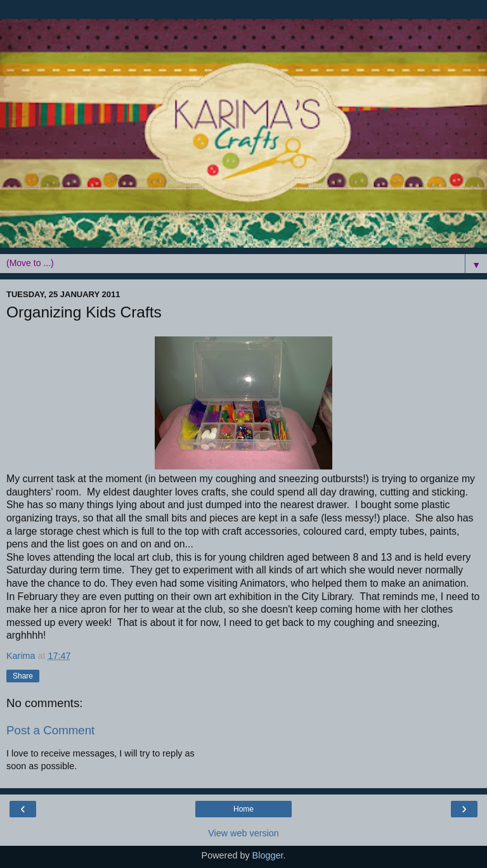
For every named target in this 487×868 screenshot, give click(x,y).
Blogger (268, 855)
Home (243, 809)
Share (23, 676)
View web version (243, 833)
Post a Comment (50, 730)
